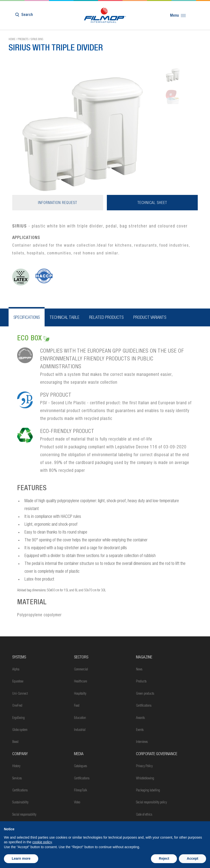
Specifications (27, 318)
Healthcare (80, 682)
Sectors (81, 658)
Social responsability (24, 815)
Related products (106, 318)
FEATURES (32, 489)
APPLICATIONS (26, 238)
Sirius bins (37, 39)
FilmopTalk (80, 791)
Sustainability (20, 803)
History (16, 766)
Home (12, 39)
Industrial (80, 730)
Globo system (20, 730)
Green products (145, 694)
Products (23, 39)
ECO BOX (33, 339)
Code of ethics (144, 815)
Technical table (64, 318)
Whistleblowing (145, 779)
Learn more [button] (21, 858)
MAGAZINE (144, 658)
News (139, 670)
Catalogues (80, 766)
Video (77, 803)
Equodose (18, 682)
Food (77, 706)
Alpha (16, 670)
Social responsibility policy (151, 803)
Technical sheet (152, 203)
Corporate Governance (157, 754)
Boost (15, 742)
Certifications (144, 706)
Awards (140, 718)
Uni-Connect (20, 694)
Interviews (142, 742)
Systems (19, 658)
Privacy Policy (144, 766)
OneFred (17, 706)
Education (80, 718)
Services (17, 779)
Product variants (150, 318)
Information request (58, 203)
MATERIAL (32, 603)
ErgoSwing (19, 718)
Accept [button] (192, 858)
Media (79, 754)
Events (140, 730)
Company (20, 754)
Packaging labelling (148, 791)
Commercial (81, 670)
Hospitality (80, 694)
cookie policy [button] (42, 842)
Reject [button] (164, 858)
